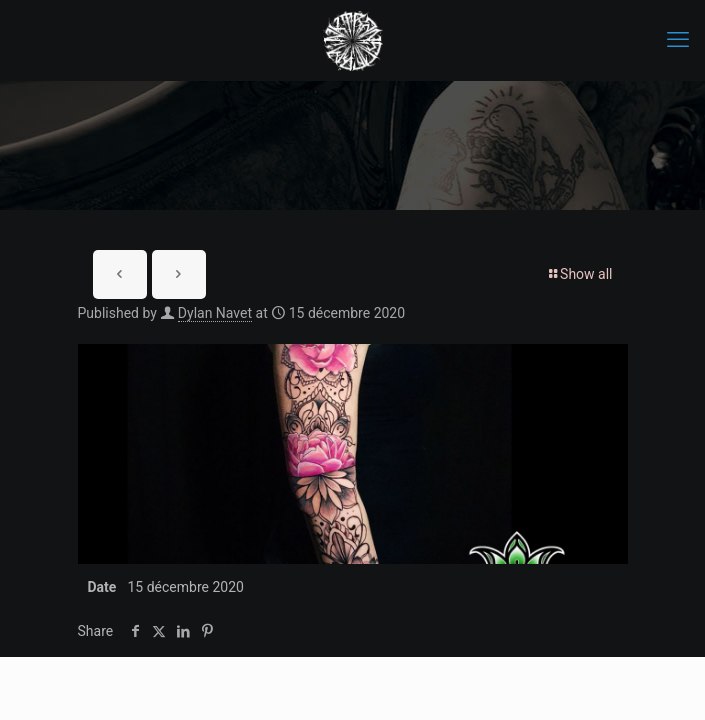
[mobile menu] (678, 40)
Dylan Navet (215, 313)
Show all (579, 274)
